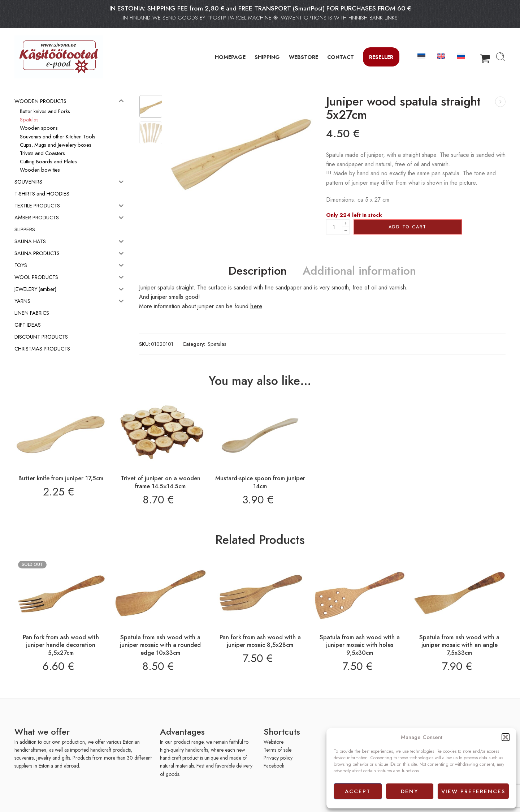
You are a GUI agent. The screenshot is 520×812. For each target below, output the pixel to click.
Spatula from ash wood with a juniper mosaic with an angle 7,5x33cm (459, 645)
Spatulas (217, 344)
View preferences (473, 791)
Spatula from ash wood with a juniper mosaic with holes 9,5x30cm (360, 645)
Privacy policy (278, 758)
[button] (506, 737)
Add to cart (408, 227)
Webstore (274, 742)
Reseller (381, 57)
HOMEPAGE (230, 57)
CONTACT (341, 57)
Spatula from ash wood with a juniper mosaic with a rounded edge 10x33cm (160, 645)
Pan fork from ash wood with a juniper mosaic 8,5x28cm (260, 641)
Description (258, 271)
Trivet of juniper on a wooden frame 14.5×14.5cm (161, 482)
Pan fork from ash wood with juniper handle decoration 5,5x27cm (61, 645)
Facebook (274, 766)
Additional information (359, 271)
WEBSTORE (304, 57)
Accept (358, 791)
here (256, 306)
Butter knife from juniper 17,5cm (61, 478)
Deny (409, 791)
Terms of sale (278, 750)
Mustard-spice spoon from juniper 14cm (260, 482)
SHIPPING (267, 57)
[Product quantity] (334, 227)
